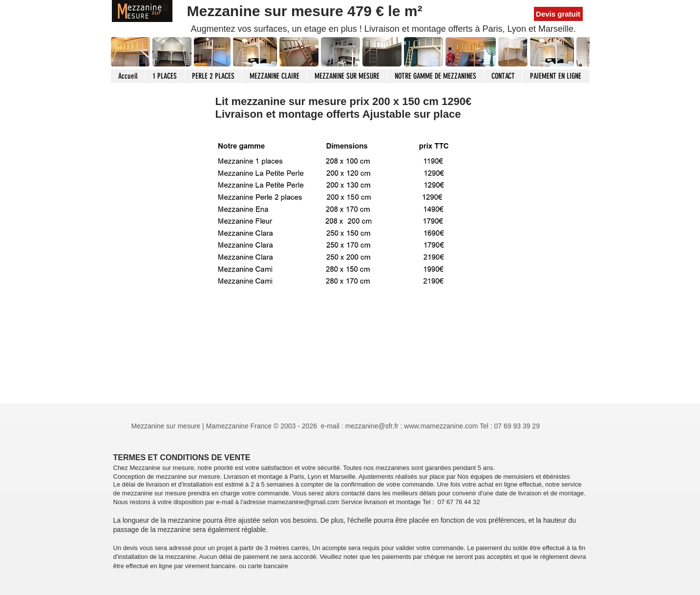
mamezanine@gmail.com (304, 502)
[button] (172, 52)
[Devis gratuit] (558, 14)
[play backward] (123, 52)
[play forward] (577, 52)
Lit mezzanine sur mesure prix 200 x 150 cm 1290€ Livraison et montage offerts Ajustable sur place (344, 108)
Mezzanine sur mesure (267, 11)
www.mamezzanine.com (441, 426)
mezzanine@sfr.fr (372, 426)
